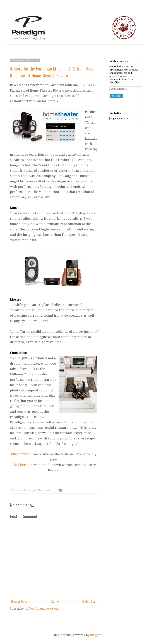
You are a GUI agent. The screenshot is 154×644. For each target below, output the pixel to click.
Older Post (89, 602)
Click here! (19, 454)
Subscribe (116, 96)
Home (55, 602)
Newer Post (19, 602)
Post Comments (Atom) (44, 609)
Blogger (95, 635)
